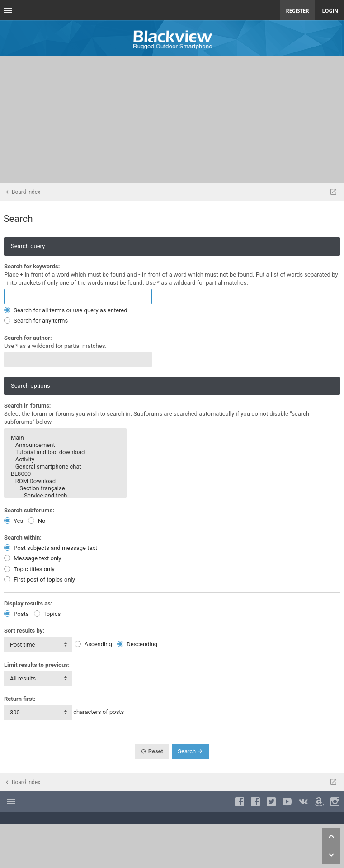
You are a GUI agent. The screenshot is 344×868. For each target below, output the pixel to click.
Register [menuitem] (298, 11)
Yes (14, 521)
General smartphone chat (65, 467)
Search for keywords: (32, 266)
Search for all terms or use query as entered (66, 310)
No (37, 521)
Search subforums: (29, 510)
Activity (65, 460)
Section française (65, 488)
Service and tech (65, 496)
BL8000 (65, 474)
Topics (47, 614)
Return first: (20, 699)
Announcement (65, 445)
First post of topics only (40, 579)
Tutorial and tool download (65, 452)
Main (65, 438)
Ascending (93, 644)
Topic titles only (29, 569)
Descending (137, 644)
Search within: (23, 537)
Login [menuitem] (330, 11)
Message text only (33, 558)
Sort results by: (24, 631)
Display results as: (28, 603)
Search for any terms (36, 321)
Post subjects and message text (51, 548)
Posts (16, 614)
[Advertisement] (172, 120)
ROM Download (65, 481)
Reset (152, 751)
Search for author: (28, 338)
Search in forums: (28, 406)
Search (191, 751)
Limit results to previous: (37, 665)
